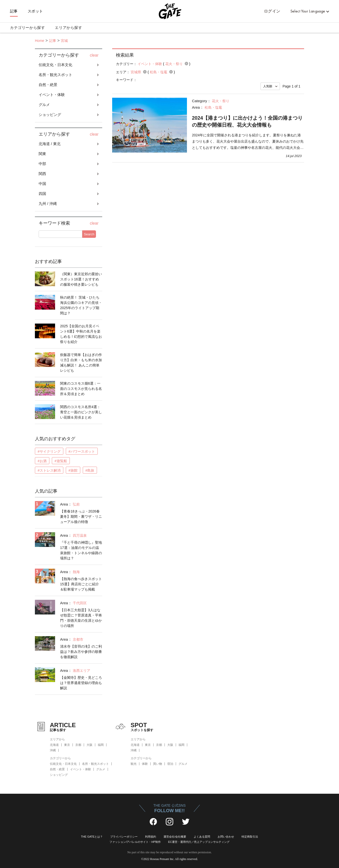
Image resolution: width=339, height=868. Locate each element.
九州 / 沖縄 (48, 204)
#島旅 (90, 470)
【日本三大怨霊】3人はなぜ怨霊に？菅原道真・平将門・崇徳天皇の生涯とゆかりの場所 (81, 618)
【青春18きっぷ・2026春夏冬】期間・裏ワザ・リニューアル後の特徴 (81, 517)
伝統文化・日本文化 (55, 65)
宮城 (64, 41)
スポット (35, 11)
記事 (14, 11)
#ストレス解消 (49, 470)
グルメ (44, 105)
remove (186, 64)
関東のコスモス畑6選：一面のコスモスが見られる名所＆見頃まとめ (81, 389)
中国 (42, 184)
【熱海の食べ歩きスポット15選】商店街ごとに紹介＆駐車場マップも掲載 (81, 584)
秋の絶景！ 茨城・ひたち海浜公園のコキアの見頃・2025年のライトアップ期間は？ (81, 305)
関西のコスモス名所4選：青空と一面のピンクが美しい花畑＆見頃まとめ (81, 412)
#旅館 (73, 470)
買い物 (158, 764)
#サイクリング (49, 451)
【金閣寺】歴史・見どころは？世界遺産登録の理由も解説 (81, 683)
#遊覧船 (61, 461)
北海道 (54, 745)
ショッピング (50, 115)
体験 (145, 764)
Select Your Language (308, 11)
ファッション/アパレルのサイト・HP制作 (135, 842)
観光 (134, 764)
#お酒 (42, 461)
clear (94, 55)
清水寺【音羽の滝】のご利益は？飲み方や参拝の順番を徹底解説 (81, 652)
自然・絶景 (48, 85)
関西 (42, 174)
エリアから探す (68, 28)
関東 (42, 154)
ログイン (272, 11)
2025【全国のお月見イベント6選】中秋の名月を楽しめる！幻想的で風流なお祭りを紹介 (81, 334)
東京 (67, 745)
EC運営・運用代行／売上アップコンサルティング (199, 842)
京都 (78, 745)
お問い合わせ (226, 837)
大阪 (89, 745)
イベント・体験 (52, 95)
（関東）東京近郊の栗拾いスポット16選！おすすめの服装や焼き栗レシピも (81, 279)
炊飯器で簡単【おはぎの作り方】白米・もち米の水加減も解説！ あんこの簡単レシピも (81, 363)
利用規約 (151, 837)
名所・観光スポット (55, 75)
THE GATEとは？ (92, 837)
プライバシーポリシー (124, 837)
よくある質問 (202, 837)
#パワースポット (82, 451)
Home (40, 41)
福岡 (101, 745)
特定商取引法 (250, 837)
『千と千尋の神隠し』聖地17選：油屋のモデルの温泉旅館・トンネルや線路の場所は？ (81, 550)
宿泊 (170, 764)
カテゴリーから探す (27, 28)
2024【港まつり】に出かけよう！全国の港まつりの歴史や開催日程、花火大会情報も (247, 121)
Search (89, 234)
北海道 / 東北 (50, 144)
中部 (42, 164)
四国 (42, 194)
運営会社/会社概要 (175, 837)
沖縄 (53, 750)
